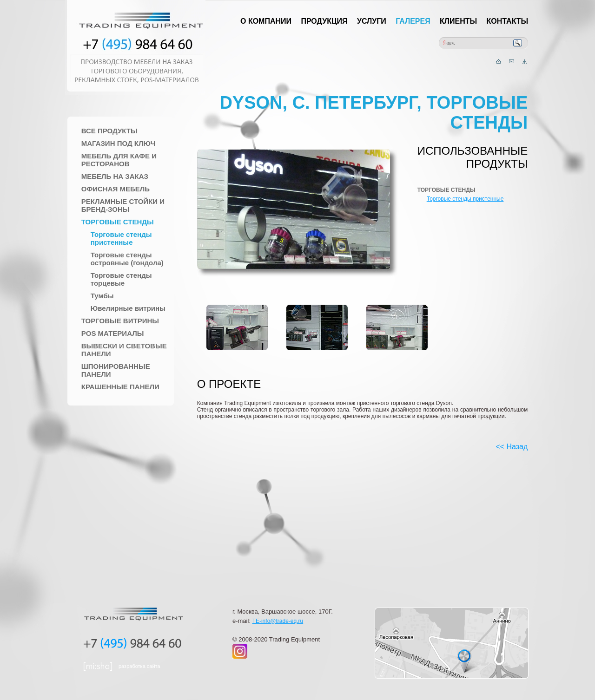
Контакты (508, 21)
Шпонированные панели (116, 370)
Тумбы (102, 296)
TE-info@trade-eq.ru (278, 621)
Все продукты (109, 131)
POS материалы (113, 333)
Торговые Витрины (120, 321)
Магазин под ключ (119, 143)
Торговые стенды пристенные (121, 238)
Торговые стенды (118, 222)
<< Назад (512, 447)
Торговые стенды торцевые (121, 279)
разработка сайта (139, 666)
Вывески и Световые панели (124, 350)
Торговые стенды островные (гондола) (127, 259)
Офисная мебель (116, 189)
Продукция (324, 21)
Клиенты (458, 21)
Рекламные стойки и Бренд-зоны (123, 205)
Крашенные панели (120, 387)
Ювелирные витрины (128, 308)
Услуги (372, 21)
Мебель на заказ (115, 176)
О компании (266, 21)
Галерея (413, 21)
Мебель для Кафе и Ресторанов (119, 160)
